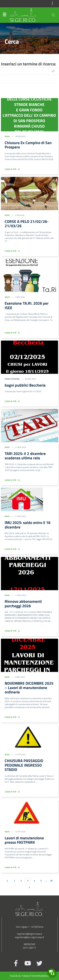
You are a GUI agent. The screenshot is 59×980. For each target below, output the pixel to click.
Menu (4, 15)
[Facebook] (18, 963)
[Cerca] (53, 15)
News (7, 136)
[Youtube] (30, 963)
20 (51, 881)
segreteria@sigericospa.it (29, 934)
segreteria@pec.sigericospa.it (29, 937)
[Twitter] (41, 963)
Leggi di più (12, 169)
